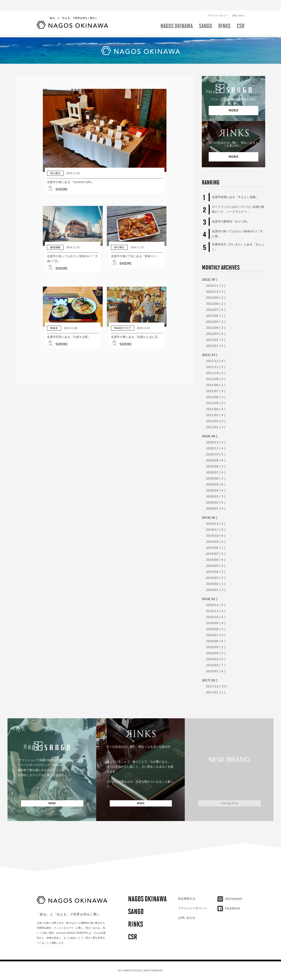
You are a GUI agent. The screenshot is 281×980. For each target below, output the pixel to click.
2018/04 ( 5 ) (216, 653)
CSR (133, 937)
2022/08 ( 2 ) (216, 304)
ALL (43, 31)
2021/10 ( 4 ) (216, 373)
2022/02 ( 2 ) (216, 340)
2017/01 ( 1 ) (216, 692)
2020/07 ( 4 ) (216, 472)
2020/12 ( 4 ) (216, 442)
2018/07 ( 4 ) (216, 635)
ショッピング (227, 31)
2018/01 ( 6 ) (216, 671)
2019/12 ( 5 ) (216, 524)
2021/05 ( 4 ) (216, 403)
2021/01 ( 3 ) (216, 427)
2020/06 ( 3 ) (216, 478)
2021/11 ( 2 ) (216, 367)
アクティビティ (198, 31)
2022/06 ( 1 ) (216, 316)
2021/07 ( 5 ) (216, 391)
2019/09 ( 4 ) (216, 542)
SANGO (136, 911)
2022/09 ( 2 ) (216, 298)
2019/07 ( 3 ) (216, 554)
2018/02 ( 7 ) (216, 665)
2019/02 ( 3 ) (216, 584)
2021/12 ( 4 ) (216, 361)
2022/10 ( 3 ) (216, 292)
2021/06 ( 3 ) (216, 397)
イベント (152, 31)
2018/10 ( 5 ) (216, 617)
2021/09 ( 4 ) (216, 379)
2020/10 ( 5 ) (216, 454)
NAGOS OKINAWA (147, 899)
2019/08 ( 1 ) (216, 548)
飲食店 (59, 31)
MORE (234, 110)
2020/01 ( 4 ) (216, 508)
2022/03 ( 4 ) (216, 334)
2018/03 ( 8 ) (216, 659)
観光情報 (173, 31)
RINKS (136, 924)
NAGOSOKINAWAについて (91, 31)
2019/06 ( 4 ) (216, 560)
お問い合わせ (238, 5)
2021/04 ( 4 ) (216, 409)
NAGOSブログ (128, 31)
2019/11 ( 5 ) (216, 530)
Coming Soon (229, 802)
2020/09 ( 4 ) (216, 460)
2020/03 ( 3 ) (216, 496)
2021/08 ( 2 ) (216, 385)
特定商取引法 (187, 899)
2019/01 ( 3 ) (216, 590)
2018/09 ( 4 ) (216, 623)
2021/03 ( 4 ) (216, 415)
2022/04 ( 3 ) (216, 328)
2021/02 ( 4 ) (216, 421)
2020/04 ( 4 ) (216, 490)
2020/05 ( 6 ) (216, 484)
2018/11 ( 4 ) (216, 611)
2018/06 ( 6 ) (216, 641)
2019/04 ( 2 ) (216, 572)
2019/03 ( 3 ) (216, 578)
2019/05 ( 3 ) (216, 566)
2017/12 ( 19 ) (217, 686)
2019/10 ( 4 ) (216, 536)
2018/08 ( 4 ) (216, 629)
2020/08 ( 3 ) (216, 466)
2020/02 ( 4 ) (216, 502)
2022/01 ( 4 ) (216, 346)
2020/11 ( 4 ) (216, 448)
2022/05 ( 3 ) (216, 322)
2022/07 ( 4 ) (216, 310)
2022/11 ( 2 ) (216, 286)
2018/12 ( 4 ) (216, 605)
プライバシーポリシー (217, 5)
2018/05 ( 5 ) (216, 647)
